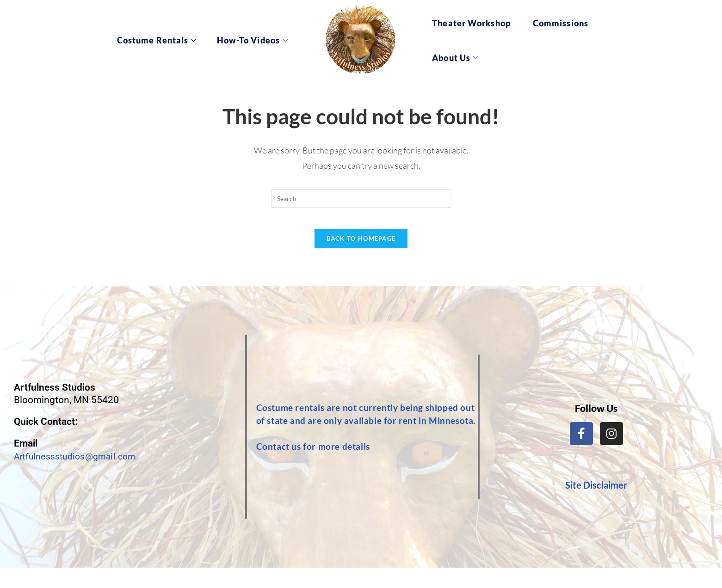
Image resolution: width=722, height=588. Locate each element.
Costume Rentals (170, 40)
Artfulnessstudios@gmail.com (80, 463)
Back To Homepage (361, 245)
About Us (455, 58)
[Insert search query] (361, 198)
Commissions (561, 23)
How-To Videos (257, 40)
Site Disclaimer (596, 491)
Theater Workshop (471, 23)
